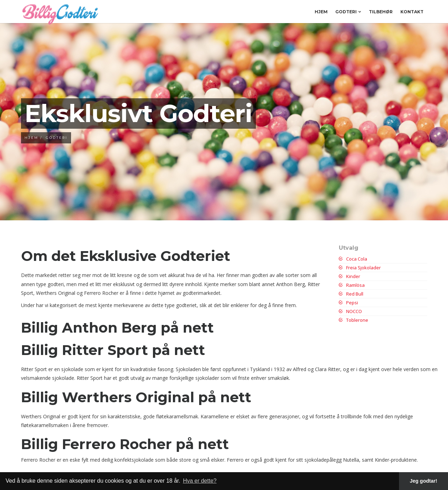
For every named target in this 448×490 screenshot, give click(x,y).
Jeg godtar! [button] (423, 481)
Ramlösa (352, 285)
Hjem (321, 12)
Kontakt (412, 12)
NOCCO (350, 311)
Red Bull (351, 294)
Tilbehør (381, 12)
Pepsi (348, 303)
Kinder (349, 276)
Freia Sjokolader (360, 268)
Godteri (348, 12)
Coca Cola (353, 259)
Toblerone (353, 320)
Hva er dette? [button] (200, 481)
